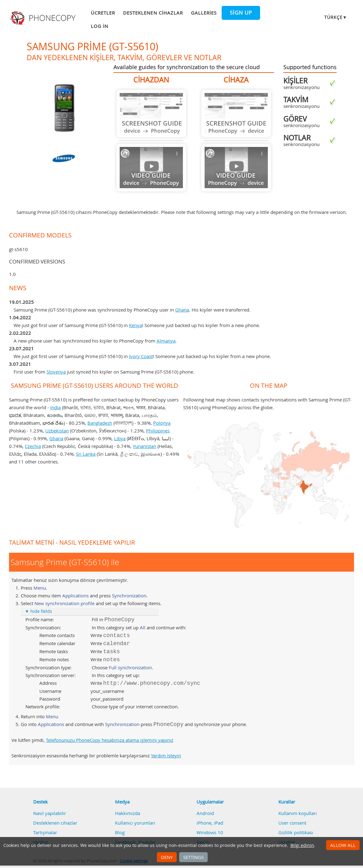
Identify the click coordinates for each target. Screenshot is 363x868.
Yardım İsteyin (166, 755)
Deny (167, 857)
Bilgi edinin (302, 845)
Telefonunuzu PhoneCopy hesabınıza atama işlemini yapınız (110, 740)
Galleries (204, 13)
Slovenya (56, 372)
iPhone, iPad (210, 823)
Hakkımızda (128, 813)
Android (205, 813)
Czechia (33, 446)
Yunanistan (144, 446)
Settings (193, 857)
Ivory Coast (141, 356)
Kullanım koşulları (298, 813)
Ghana (182, 310)
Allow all (343, 845)
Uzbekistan (57, 431)
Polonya (162, 423)
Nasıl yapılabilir (50, 813)
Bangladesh (100, 423)
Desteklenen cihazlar (153, 13)
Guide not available (151, 114)
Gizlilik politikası (296, 832)
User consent (292, 823)
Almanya (166, 341)
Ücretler (103, 13)
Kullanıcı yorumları (135, 823)
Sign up (241, 13)
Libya (120, 438)
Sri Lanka (86, 454)
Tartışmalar (45, 832)
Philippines (158, 431)
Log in (100, 26)
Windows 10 (210, 832)
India (55, 407)
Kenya (135, 325)
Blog (120, 832)
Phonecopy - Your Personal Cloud (44, 18)
